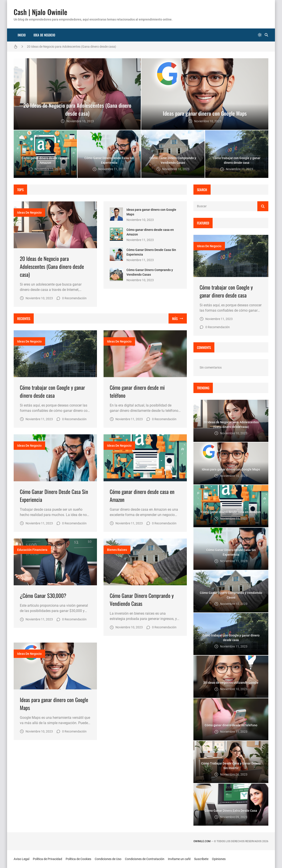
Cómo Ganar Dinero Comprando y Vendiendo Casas (142, 599)
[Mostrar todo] (178, 319)
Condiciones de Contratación (145, 859)
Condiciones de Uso (108, 859)
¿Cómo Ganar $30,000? (43, 595)
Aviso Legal (21, 859)
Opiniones (219, 859)
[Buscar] (266, 35)
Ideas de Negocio (29, 213)
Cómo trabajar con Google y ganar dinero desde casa (52, 391)
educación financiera (32, 550)
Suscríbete (201, 859)
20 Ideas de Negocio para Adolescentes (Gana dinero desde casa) (71, 47)
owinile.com (202, 841)
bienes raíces (117, 550)
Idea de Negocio (44, 35)
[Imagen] (55, 225)
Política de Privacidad (47, 859)
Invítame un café (179, 859)
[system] (260, 35)
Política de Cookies (78, 859)
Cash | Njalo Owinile (40, 12)
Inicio (22, 35)
